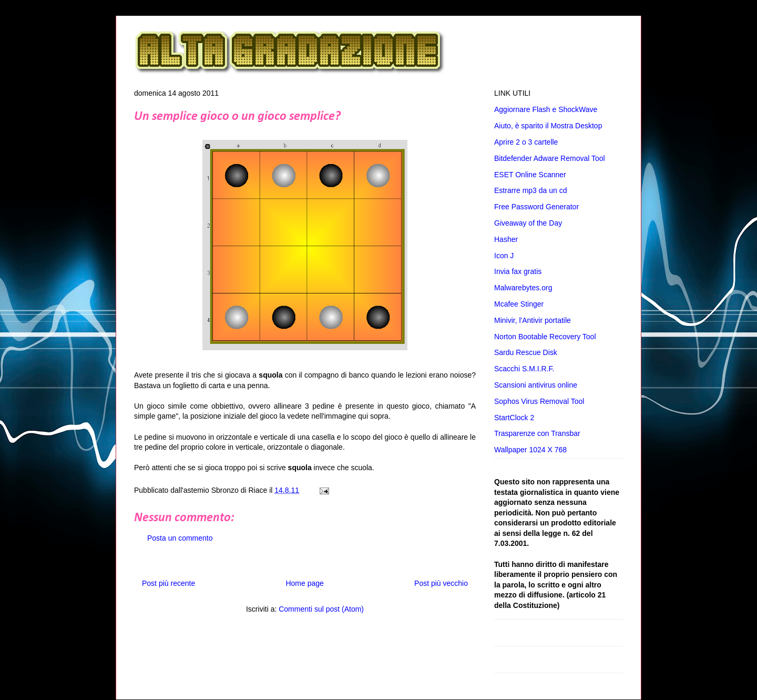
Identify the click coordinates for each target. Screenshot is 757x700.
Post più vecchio (441, 583)
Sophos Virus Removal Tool (539, 401)
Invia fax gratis (518, 271)
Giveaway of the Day (528, 223)
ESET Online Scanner (530, 175)
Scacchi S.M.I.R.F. (524, 369)
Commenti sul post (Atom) (321, 609)
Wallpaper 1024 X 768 (530, 450)
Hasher (506, 239)
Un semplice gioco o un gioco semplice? (237, 117)
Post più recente (168, 583)
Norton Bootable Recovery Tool (545, 337)
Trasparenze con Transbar (537, 433)
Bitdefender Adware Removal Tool (550, 158)
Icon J (504, 256)
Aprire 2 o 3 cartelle (526, 142)
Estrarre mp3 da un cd (531, 190)
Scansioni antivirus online (536, 385)
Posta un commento (180, 538)
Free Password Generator (536, 207)
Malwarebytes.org (523, 288)
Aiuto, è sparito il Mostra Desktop (548, 126)
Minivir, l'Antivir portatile (533, 320)
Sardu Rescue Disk (526, 352)
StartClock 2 (514, 418)
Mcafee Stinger (519, 304)
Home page (304, 583)
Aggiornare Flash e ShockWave (546, 109)
